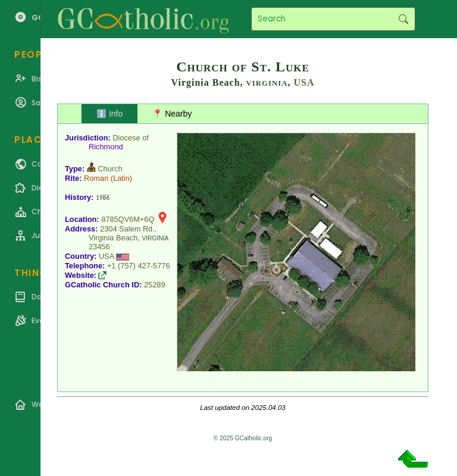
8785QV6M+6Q (128, 219)
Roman (96, 178)
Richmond (106, 147)
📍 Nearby (172, 114)
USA (304, 82)
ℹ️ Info (109, 114)
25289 (155, 285)
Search (403, 19)
